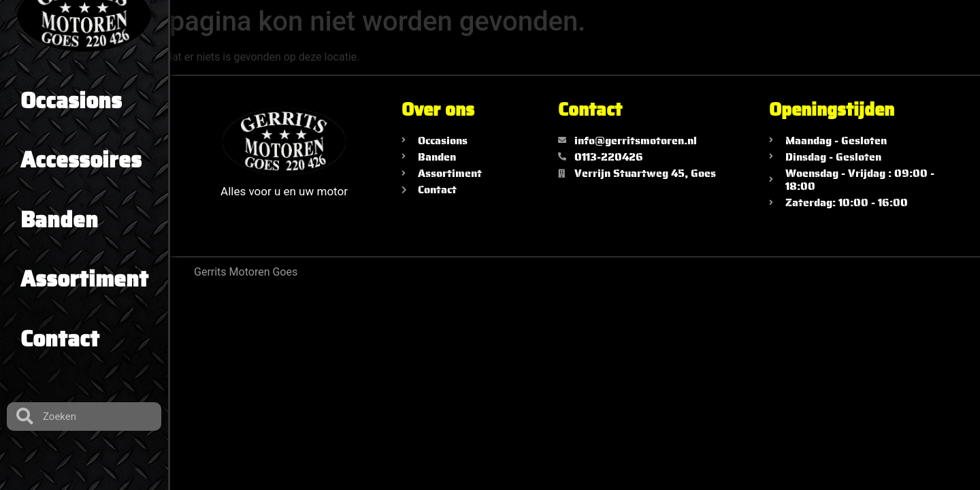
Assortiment (84, 279)
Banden (59, 220)
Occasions (71, 101)
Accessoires (81, 160)
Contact (60, 339)
